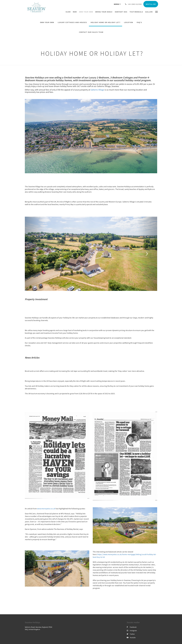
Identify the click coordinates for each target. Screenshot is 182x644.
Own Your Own (47, 22)
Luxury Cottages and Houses (72, 22)
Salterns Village (97, 90)
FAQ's (139, 22)
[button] (156, 12)
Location (129, 22)
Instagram (132, 631)
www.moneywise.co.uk (46, 509)
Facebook (132, 627)
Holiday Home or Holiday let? (106, 22)
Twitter (131, 634)
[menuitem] (69, 12)
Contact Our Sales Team (91, 32)
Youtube (131, 638)
